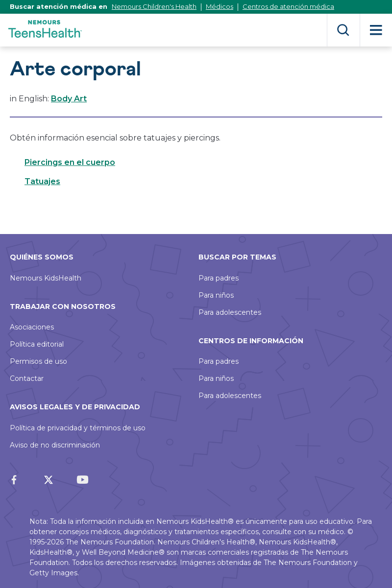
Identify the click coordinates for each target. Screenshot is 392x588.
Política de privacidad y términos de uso (78, 428)
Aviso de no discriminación (55, 445)
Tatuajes (42, 181)
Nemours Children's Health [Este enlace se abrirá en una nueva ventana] (154, 6)
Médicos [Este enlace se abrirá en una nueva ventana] (220, 6)
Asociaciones (32, 327)
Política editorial (37, 344)
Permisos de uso (38, 361)
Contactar (27, 378)
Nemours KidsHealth (46, 278)
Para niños (216, 295)
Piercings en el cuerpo (70, 162)
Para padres (219, 278)
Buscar (343, 30)
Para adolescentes (230, 312)
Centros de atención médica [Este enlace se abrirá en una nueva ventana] (288, 6)
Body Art (69, 99)
